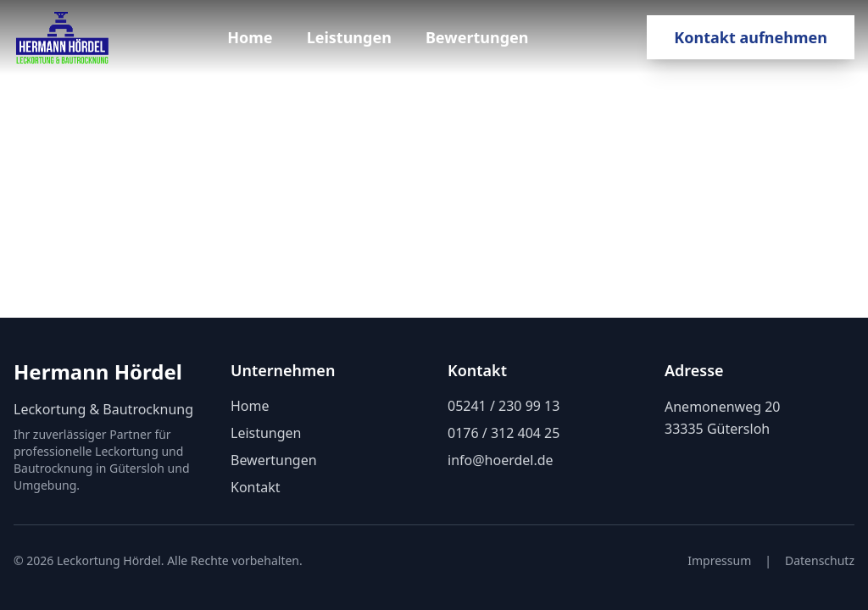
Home (250, 37)
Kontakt (256, 487)
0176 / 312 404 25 (504, 433)
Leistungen (349, 37)
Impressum (719, 560)
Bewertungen (477, 37)
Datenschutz (820, 560)
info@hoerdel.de (501, 460)
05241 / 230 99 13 (504, 406)
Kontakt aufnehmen (751, 37)
